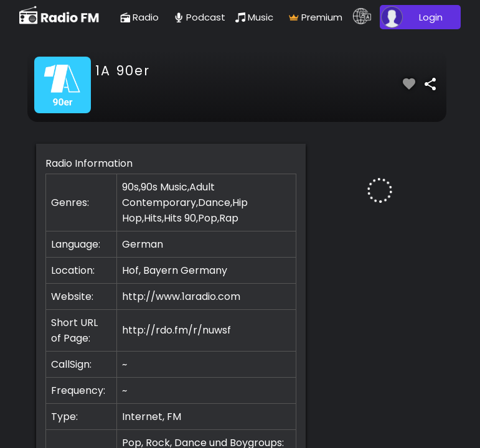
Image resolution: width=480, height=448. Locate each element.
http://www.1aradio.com (181, 296)
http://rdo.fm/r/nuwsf (176, 330)
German (143, 244)
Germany (204, 270)
